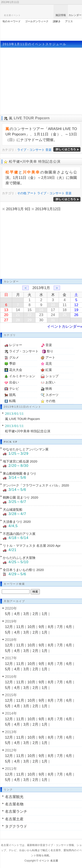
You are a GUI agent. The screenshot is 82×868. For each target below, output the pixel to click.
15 (29, 310)
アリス (69, 21)
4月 (17, 614)
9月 (42, 627)
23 (41, 315)
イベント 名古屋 (48, 861)
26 (76, 315)
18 (64, 310)
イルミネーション (22, 376)
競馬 (12, 395)
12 (76, 305)
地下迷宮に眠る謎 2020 (20, 461)
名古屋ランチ (16, 812)
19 (76, 310)
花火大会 (16, 370)
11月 (20, 627)
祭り (50, 351)
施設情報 (61, 15)
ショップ (52, 376)
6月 (69, 627)
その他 (22, 193)
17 (53, 310)
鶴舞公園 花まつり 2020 (20, 497)
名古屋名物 (14, 804)
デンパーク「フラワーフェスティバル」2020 (36, 485)
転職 (12, 401)
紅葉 (49, 370)
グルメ (14, 357)
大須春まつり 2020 (17, 522)
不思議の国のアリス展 (19, 534)
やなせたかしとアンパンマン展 (26, 449)
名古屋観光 (14, 797)
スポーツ (52, 395)
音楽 (49, 150)
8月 (51, 627)
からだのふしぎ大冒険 (19, 558)
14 (18, 310)
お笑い (50, 382)
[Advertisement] (41, 31)
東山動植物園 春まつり (20, 473)
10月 (31, 627)
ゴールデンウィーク (37, 21)
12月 (9, 627)
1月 (45, 614)
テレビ (14, 389)
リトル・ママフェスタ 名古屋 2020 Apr (32, 546)
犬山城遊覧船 (13, 510)
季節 (12, 363)
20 (6, 315)
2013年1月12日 (48, 209)
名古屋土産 (14, 819)
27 (6, 320)
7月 (60, 627)
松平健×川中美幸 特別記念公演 (35, 161)
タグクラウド (16, 826)
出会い (14, 382)
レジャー (16, 345)
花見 (49, 363)
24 (53, 315)
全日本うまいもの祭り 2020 (23, 570)
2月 (35, 614)
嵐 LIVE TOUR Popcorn (29, 118)
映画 (49, 389)
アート (32, 193)
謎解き (57, 21)
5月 (8, 614)
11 (64, 305)
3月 (26, 614)
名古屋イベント (12, 15)
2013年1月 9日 (18, 209)
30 (41, 320)
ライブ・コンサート (31, 150)
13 (6, 310)
